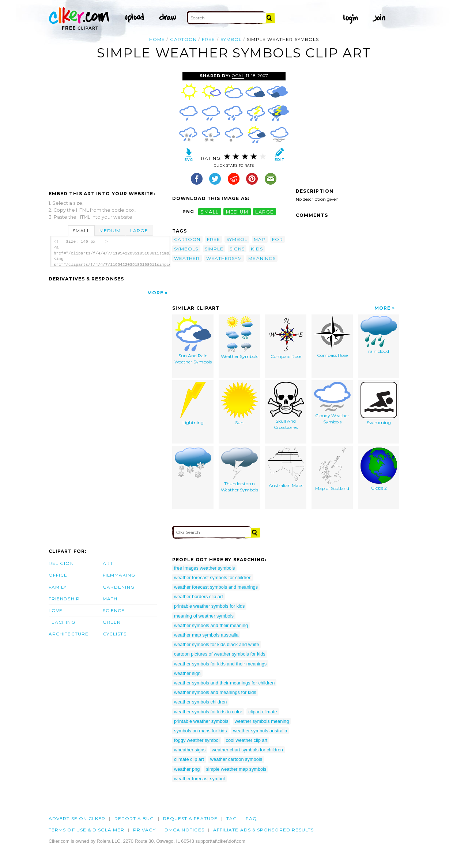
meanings (262, 258)
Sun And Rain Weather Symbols (193, 340)
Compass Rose (286, 338)
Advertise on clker (77, 818)
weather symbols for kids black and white (217, 644)
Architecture (69, 634)
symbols (186, 249)
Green (112, 622)
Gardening (119, 587)
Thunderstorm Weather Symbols (239, 470)
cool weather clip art (246, 740)
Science (114, 610)
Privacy (144, 830)
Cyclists (115, 634)
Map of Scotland (332, 469)
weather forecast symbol (199, 779)
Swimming (379, 404)
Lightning (193, 404)
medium (237, 212)
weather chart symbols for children (247, 750)
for (278, 239)
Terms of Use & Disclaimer (86, 830)
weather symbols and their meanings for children (224, 683)
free (208, 39)
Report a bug (134, 818)
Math (110, 599)
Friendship (64, 599)
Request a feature (190, 818)
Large (139, 231)
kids (257, 249)
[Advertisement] (110, 127)
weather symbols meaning (262, 721)
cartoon (183, 39)
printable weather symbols (201, 721)
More (155, 293)
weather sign (187, 673)
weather (187, 258)
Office (58, 575)
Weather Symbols (239, 338)
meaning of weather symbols (204, 616)
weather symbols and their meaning (211, 625)
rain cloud (379, 335)
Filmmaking (119, 575)
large (264, 212)
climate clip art (189, 759)
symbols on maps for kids (200, 731)
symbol (231, 39)
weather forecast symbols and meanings (216, 587)
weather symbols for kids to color (208, 712)
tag (232, 818)
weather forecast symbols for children (213, 578)
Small (81, 231)
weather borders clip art (199, 597)
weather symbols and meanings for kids (215, 692)
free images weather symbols (204, 568)
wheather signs (190, 750)
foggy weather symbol (197, 740)
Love (56, 610)
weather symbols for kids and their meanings (220, 664)
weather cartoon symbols (236, 759)
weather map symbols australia (206, 635)
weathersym (224, 258)
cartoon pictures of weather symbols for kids (220, 654)
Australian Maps (286, 468)
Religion (61, 563)
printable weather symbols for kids (209, 606)
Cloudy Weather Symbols (332, 403)
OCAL (238, 76)
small (210, 212)
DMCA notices (184, 830)
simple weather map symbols (236, 769)
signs (237, 249)
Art (108, 563)
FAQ (251, 818)
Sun (239, 404)
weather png (187, 769)
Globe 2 (379, 469)
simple (214, 249)
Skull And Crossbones (286, 406)
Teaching (62, 622)
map (260, 239)
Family (58, 587)
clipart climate (263, 712)
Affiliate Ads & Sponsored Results (264, 830)
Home (157, 39)
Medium (110, 231)
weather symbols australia (260, 731)
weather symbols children (200, 702)
